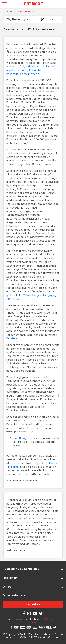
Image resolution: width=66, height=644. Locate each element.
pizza (24, 70)
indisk (29, 66)
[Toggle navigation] (4, 4)
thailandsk (35, 70)
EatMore (12, 338)
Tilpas (48, 19)
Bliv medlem (33, 604)
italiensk (40, 66)
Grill (22, 66)
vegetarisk (13, 74)
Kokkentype (18, 19)
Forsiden (10, 11)
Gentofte (12, 299)
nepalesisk (13, 70)
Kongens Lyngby (42, 295)
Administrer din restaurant (44, 621)
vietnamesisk (32, 74)
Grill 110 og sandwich (26, 438)
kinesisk (51, 66)
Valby (27, 295)
